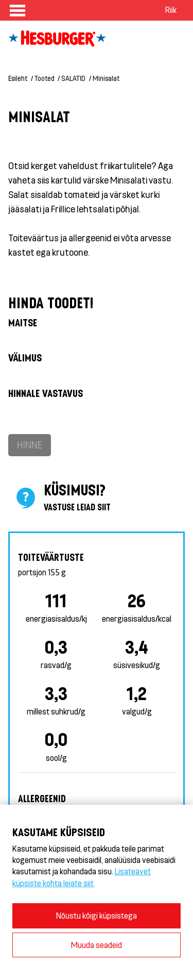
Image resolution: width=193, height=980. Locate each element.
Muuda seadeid (97, 945)
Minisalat (106, 78)
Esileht (18, 78)
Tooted (45, 78)
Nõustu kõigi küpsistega (97, 915)
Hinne (30, 445)
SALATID (73, 78)
